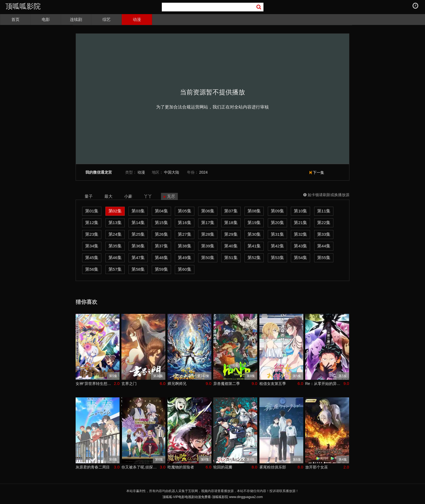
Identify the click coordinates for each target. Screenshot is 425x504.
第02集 (115, 211)
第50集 (208, 258)
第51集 (231, 258)
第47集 (138, 258)
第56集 (92, 269)
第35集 (115, 246)
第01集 (92, 211)
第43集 (300, 246)
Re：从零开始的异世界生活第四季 (324, 384)
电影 (46, 19)
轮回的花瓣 (223, 467)
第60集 (184, 269)
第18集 (231, 223)
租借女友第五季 (273, 384)
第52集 (254, 258)
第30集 (254, 234)
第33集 (324, 234)
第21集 (300, 223)
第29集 (231, 234)
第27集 (184, 234)
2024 (203, 172)
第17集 (208, 223)
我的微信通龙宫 (99, 172)
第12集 (92, 223)
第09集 (277, 211)
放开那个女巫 (317, 467)
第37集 (161, 246)
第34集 (92, 246)
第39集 (208, 246)
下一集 (317, 173)
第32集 (300, 234)
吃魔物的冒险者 (181, 467)
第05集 (184, 211)
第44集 (324, 246)
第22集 (324, 223)
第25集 (138, 234)
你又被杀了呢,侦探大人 (141, 467)
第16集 (184, 223)
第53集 (277, 258)
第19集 (254, 223)
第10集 (300, 211)
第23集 (92, 234)
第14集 (138, 223)
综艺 (107, 19)
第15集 (161, 223)
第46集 (115, 258)
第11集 (324, 211)
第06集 (208, 211)
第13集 (115, 223)
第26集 (161, 234)
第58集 (138, 269)
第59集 (161, 269)
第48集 (161, 258)
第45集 (92, 258)
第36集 (138, 246)
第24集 (115, 234)
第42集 (277, 246)
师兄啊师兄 (177, 384)
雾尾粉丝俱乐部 (273, 467)
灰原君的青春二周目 (93, 467)
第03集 (138, 211)
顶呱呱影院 (23, 6)
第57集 (115, 269)
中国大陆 (172, 172)
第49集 (184, 258)
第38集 (184, 246)
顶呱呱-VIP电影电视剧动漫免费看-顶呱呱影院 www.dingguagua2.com (213, 497)
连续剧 (76, 19)
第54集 (300, 258)
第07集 (231, 211)
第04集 (161, 211)
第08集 (254, 211)
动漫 (137, 19)
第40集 (231, 246)
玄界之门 (129, 384)
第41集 (254, 246)
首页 (15, 19)
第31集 (277, 234)
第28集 (208, 234)
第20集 (277, 223)
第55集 (324, 258)
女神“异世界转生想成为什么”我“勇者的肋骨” (95, 384)
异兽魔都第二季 (227, 384)
